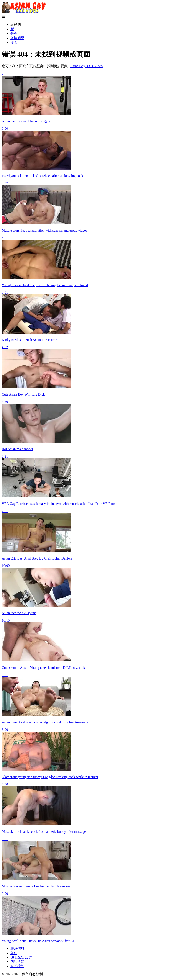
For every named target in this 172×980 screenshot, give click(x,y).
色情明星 (17, 38)
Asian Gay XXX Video (86, 66)
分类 (14, 34)
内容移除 (17, 961)
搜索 (14, 43)
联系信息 (17, 948)
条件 (14, 953)
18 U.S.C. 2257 (21, 957)
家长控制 (17, 966)
